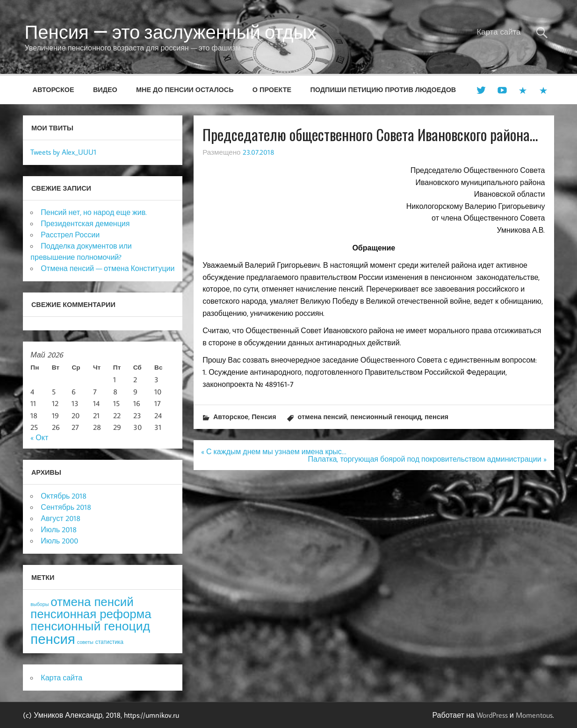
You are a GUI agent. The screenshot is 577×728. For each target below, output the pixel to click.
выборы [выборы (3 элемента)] (40, 604)
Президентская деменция (85, 223)
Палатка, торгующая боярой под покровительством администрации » (427, 459)
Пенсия (264, 417)
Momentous (534, 715)
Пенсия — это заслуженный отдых (171, 32)
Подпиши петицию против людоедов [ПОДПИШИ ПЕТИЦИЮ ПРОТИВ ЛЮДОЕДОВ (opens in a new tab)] (383, 89)
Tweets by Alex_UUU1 (63, 152)
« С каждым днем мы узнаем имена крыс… (274, 451)
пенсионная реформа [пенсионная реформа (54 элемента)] (91, 614)
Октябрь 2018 (64, 496)
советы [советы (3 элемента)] (85, 642)
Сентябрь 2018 (66, 507)
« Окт (39, 437)
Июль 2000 (59, 541)
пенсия (436, 417)
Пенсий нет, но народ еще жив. (94, 212)
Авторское (54, 89)
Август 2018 (60, 518)
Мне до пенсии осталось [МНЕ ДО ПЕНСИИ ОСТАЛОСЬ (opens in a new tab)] (185, 89)
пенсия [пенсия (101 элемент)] (53, 639)
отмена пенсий (323, 417)
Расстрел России (70, 235)
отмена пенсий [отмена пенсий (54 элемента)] (92, 602)
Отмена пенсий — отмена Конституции (108, 268)
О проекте (272, 89)
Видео (105, 89)
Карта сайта (499, 32)
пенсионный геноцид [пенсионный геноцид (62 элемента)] (90, 626)
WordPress (492, 715)
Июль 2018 (59, 529)
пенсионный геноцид (386, 417)
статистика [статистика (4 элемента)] (109, 642)
